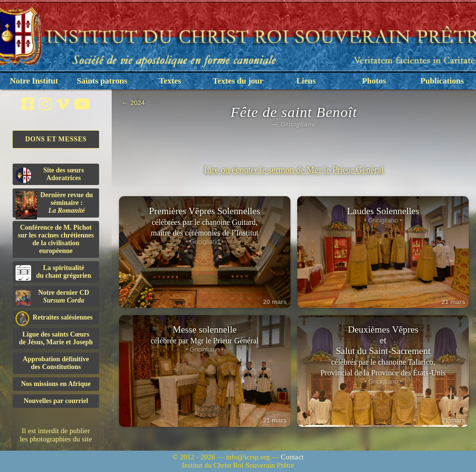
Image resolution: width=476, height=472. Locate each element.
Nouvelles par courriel (56, 401)
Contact (292, 457)
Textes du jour (238, 81)
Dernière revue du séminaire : (54, 204)
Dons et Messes (56, 139)
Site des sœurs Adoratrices (50, 175)
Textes (170, 81)
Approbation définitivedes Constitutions (56, 363)
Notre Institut (34, 81)
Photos (374, 81)
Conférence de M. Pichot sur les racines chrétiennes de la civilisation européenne (56, 239)
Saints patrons (102, 81)
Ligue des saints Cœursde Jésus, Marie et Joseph (56, 338)
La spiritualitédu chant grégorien (53, 272)
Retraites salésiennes (54, 318)
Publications (442, 81)
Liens (306, 81)
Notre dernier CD (52, 297)
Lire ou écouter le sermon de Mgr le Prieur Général (294, 170)
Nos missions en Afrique (56, 384)
